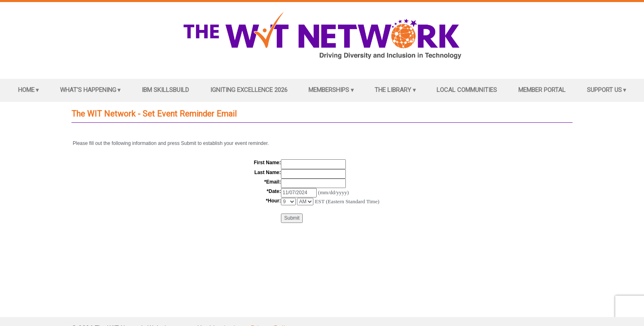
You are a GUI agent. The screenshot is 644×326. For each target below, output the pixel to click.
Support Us (604, 90)
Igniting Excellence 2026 (249, 90)
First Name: (267, 163)
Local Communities (467, 90)
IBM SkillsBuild (165, 90)
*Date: (274, 191)
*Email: (273, 182)
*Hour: (273, 201)
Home (26, 90)
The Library (393, 90)
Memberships (329, 90)
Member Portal (542, 90)
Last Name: (268, 172)
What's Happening (88, 90)
